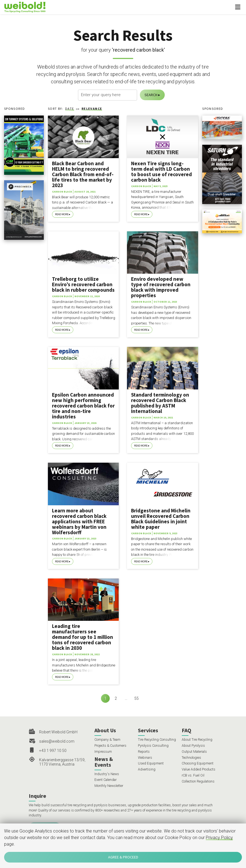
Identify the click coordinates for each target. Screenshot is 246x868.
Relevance (92, 109)
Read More (62, 214)
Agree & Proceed (123, 857)
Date (70, 109)
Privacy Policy (219, 838)
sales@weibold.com (57, 741)
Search (151, 95)
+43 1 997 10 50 (53, 751)
